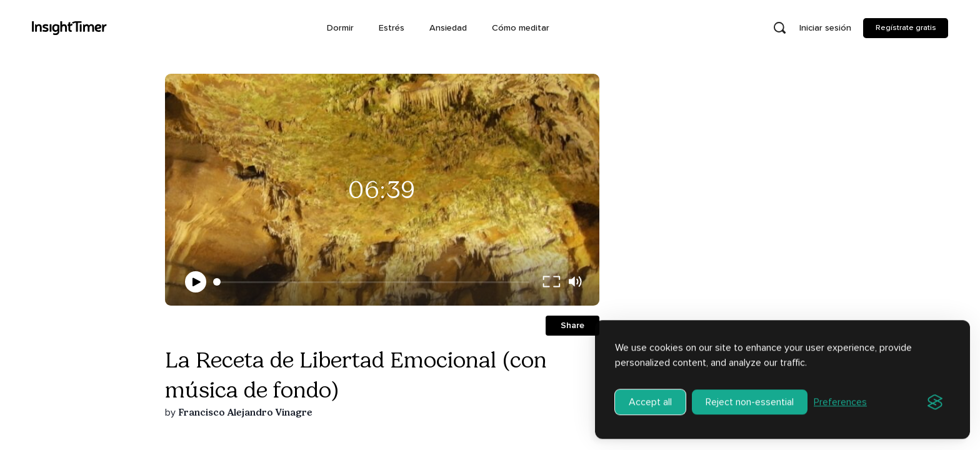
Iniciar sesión (825, 28)
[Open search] (779, 28)
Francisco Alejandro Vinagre (245, 412)
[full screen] (551, 282)
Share (572, 325)
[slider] (217, 282)
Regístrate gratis (906, 27)
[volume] (575, 282)
